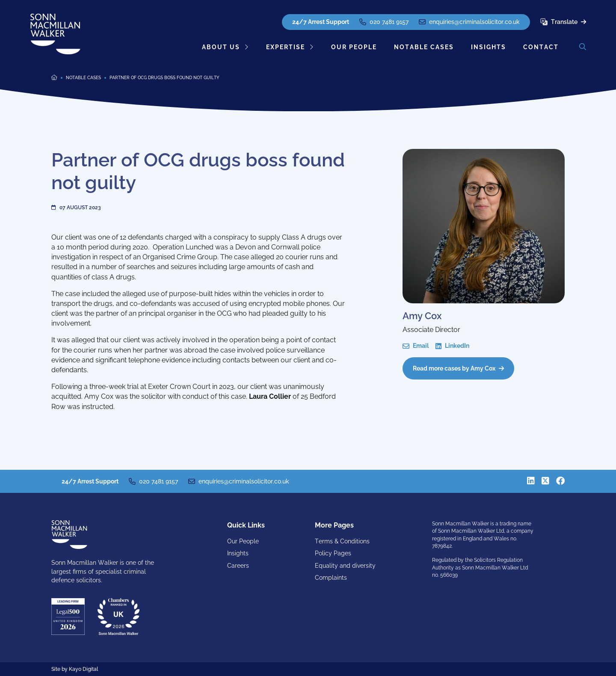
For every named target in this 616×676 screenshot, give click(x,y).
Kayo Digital (83, 669)
